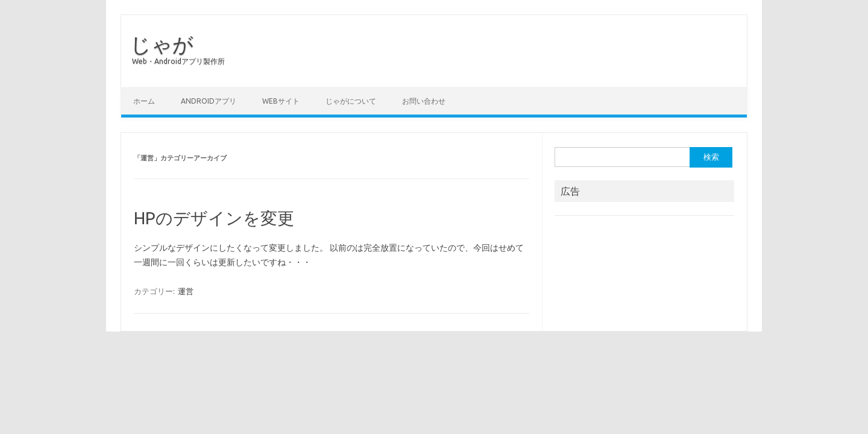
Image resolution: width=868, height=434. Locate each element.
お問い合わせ (424, 101)
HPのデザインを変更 (214, 218)
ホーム (144, 101)
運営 (186, 291)
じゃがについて (351, 101)
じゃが (162, 44)
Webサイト (281, 101)
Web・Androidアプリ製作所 (178, 61)
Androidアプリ (209, 101)
